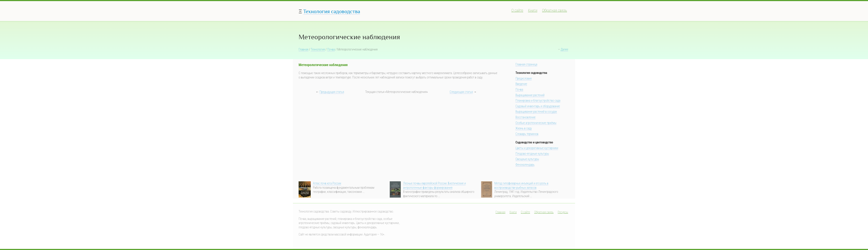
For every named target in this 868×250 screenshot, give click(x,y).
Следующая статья (461, 92)
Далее (565, 49)
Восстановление (525, 117)
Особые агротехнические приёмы (536, 123)
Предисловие (524, 78)
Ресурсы (563, 212)
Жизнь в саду (524, 128)
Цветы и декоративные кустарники (537, 148)
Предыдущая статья (332, 92)
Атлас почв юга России (327, 183)
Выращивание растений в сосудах (536, 112)
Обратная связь (555, 10)
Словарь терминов (527, 134)
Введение (521, 84)
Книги (533, 10)
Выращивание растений (530, 95)
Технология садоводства (332, 11)
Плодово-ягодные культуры (532, 154)
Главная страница (526, 64)
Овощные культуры (527, 159)
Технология (318, 49)
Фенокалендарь (525, 165)
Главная (303, 49)
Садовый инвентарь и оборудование (538, 106)
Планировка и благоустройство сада (538, 101)
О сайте (517, 10)
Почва (331, 49)
